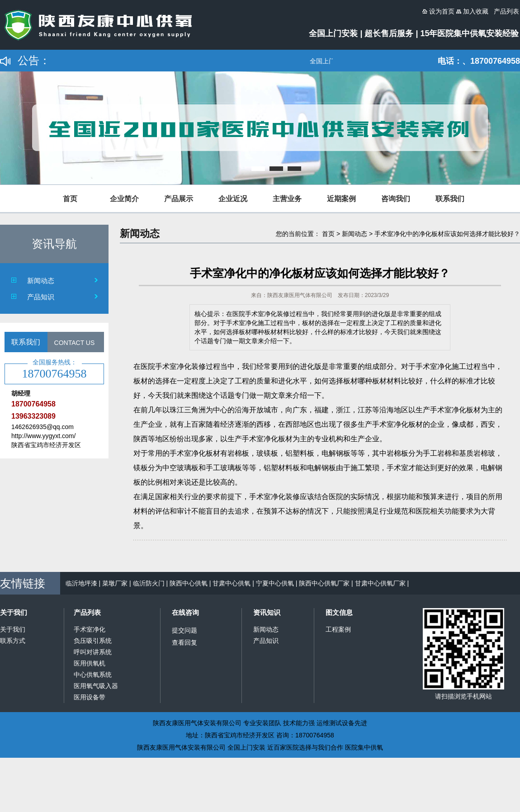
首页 (70, 199)
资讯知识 (267, 612)
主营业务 (287, 199)
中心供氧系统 (93, 675)
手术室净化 (90, 629)
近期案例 (341, 199)
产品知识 (41, 297)
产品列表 (87, 612)
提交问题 (184, 630)
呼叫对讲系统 (93, 652)
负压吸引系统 (93, 641)
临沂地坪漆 (81, 583)
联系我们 (450, 199)
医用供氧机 (90, 663)
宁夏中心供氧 (275, 583)
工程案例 (338, 629)
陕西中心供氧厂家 (324, 583)
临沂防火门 (149, 583)
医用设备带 (90, 697)
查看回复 (184, 642)
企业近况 (233, 199)
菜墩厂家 (115, 583)
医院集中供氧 (364, 747)
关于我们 (14, 612)
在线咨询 (185, 612)
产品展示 (179, 199)
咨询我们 (396, 199)
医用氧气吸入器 (96, 686)
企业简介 (124, 199)
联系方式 (13, 641)
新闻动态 (41, 281)
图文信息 (339, 612)
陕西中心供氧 (189, 583)
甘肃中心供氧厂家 (380, 583)
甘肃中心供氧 (232, 583)
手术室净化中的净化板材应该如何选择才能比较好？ (447, 234)
